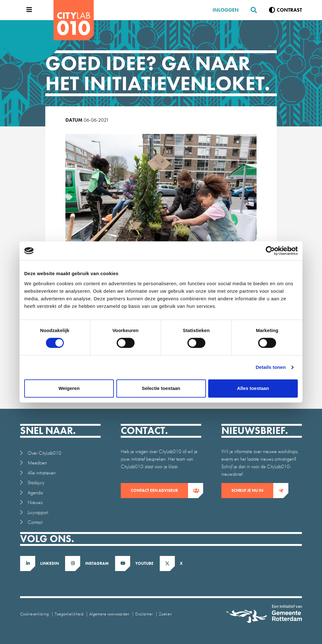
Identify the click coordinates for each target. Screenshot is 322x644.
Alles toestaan (253, 389)
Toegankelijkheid (69, 614)
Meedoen (37, 463)
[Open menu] (28, 10)
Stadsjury (36, 483)
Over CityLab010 (44, 453)
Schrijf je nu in (252, 491)
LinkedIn (50, 563)
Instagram (97, 563)
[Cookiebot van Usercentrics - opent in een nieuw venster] (270, 251)
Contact (35, 522)
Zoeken (165, 614)
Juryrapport (38, 512)
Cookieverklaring (34, 614)
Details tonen (271, 367)
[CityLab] (74, 20)
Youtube (144, 563)
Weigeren (69, 389)
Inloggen (226, 10)
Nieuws (35, 502)
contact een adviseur (159, 491)
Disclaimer (144, 614)
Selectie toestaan (161, 389)
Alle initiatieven (42, 473)
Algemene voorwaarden (109, 614)
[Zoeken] (251, 10)
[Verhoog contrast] (285, 10)
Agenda (35, 493)
